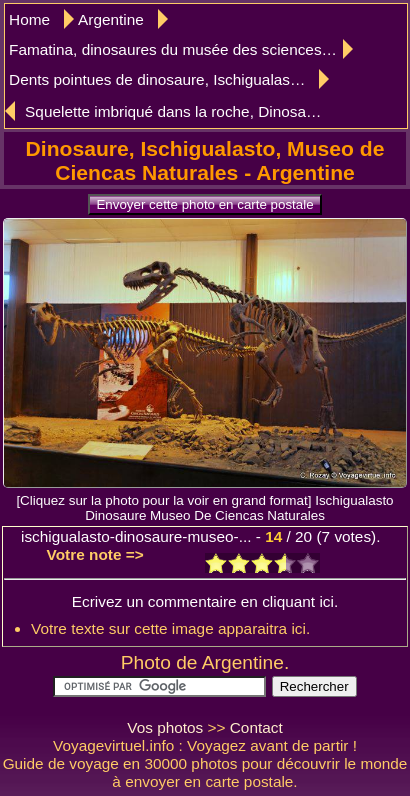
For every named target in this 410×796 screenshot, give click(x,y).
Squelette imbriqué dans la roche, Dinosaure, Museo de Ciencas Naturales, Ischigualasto (176, 111)
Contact (256, 727)
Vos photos (165, 727)
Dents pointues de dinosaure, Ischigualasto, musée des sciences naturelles (169, 79)
